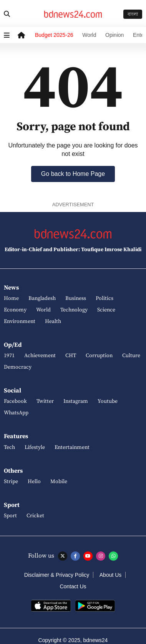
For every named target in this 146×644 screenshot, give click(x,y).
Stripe (11, 482)
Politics (105, 298)
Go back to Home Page (73, 174)
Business (76, 298)
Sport (10, 516)
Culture (131, 356)
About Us (111, 575)
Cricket (35, 516)
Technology (74, 310)
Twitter (45, 401)
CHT (71, 356)
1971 (9, 356)
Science (106, 310)
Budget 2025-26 (54, 35)
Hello (34, 482)
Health (53, 321)
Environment (20, 321)
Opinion (114, 35)
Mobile (59, 482)
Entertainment (72, 447)
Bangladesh (42, 298)
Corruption (99, 356)
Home (11, 298)
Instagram (76, 401)
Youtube (108, 401)
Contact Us (73, 586)
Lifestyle (35, 447)
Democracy (18, 367)
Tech (9, 447)
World (89, 35)
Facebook (15, 401)
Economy (15, 310)
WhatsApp (16, 413)
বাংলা (133, 14)
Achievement (40, 356)
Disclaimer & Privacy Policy (57, 575)
